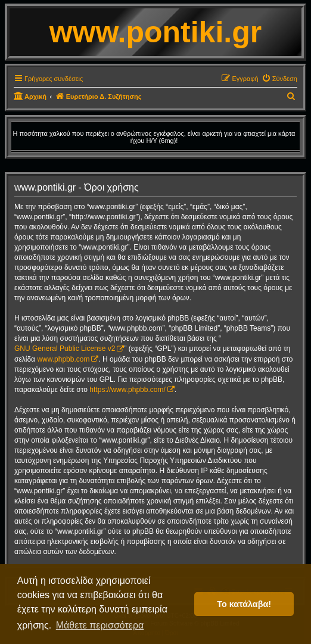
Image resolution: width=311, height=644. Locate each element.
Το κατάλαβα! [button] (244, 604)
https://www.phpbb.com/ (127, 390)
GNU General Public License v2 (65, 349)
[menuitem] (279, 79)
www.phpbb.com (63, 359)
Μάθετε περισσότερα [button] (100, 625)
